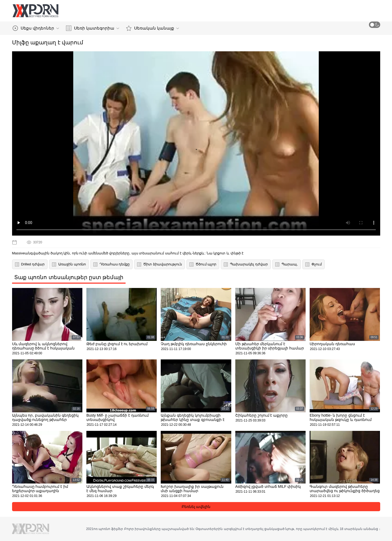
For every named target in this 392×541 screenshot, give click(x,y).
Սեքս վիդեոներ (36, 28)
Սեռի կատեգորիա (93, 28)
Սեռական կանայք (153, 28)
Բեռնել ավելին (196, 507)
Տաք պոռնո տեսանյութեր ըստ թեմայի (69, 277)
